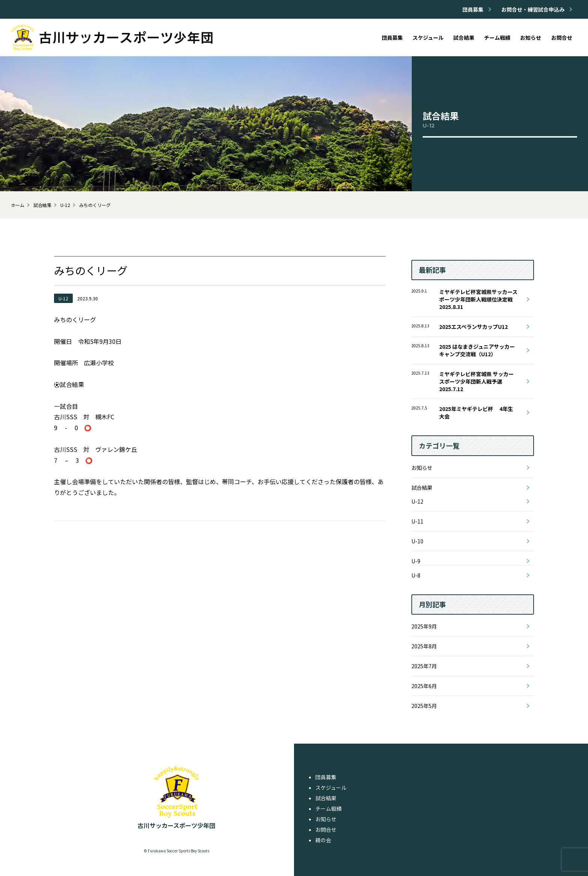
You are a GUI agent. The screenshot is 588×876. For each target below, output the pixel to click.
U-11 (417, 521)
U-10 (417, 541)
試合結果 (422, 487)
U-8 (416, 575)
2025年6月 (424, 686)
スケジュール (331, 787)
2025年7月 (424, 666)
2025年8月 (424, 646)
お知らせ (422, 468)
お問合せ (326, 829)
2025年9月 (424, 626)
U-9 (416, 561)
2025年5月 (424, 706)
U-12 (417, 501)
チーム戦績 (328, 808)
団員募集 (326, 777)
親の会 (323, 840)
